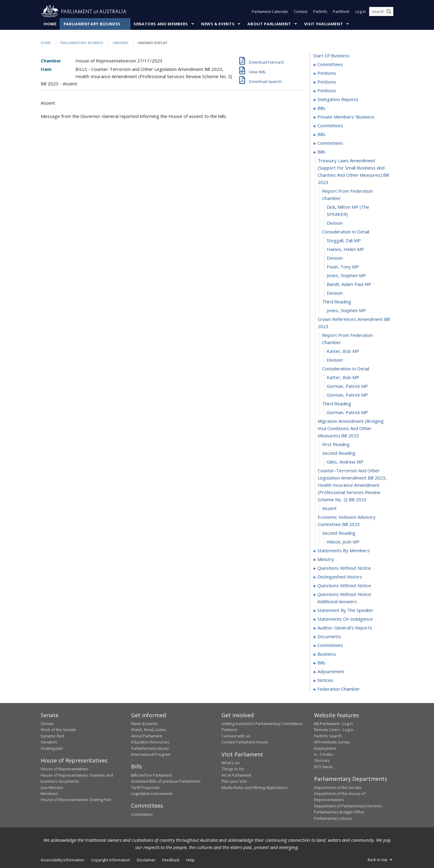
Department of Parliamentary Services (348, 806)
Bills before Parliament (152, 775)
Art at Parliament (236, 775)
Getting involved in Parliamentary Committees (262, 724)
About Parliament (269, 24)
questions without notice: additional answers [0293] (345, 598)
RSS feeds (324, 767)
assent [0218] (329, 508)
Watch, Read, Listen (149, 730)
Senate (47, 724)
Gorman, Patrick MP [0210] (347, 395)
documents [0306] (329, 636)
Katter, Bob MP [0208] (343, 377)
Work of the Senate (58, 730)
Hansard (120, 43)
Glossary (322, 760)
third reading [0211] (337, 404)
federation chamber (339, 689)
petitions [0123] (327, 90)
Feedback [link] (171, 860)
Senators (49, 742)
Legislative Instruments (152, 794)
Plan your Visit (234, 781)
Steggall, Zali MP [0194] (344, 240)
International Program (151, 754)
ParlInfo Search (328, 736)
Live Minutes (52, 787)
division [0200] (335, 293)
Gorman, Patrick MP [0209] (347, 386)
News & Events (218, 24)
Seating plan (52, 748)
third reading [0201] (337, 302)
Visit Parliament (324, 24)
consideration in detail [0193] (346, 232)
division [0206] (335, 360)
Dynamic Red (52, 736)
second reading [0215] (339, 453)
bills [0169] (321, 134)
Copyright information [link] (111, 860)
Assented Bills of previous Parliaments (166, 781)
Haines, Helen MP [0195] (345, 249)
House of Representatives (64, 769)
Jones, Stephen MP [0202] (346, 310)
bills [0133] (321, 108)
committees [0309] (330, 645)
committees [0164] (330, 125)
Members (49, 794)
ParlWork (341, 11)
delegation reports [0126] (338, 99)
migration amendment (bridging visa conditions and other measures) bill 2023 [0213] (351, 428)
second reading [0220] (339, 533)
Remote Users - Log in (334, 730)
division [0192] (335, 223)
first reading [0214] (336, 444)
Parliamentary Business (92, 24)
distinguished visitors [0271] (340, 577)
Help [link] (190, 860)
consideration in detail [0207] (346, 369)
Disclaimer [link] (146, 860)
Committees (142, 814)
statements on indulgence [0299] (345, 619)
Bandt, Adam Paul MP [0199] (349, 284)
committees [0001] (330, 64)
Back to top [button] (381, 860)
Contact (301, 11)
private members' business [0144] (346, 117)
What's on (231, 763)
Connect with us (236, 736)
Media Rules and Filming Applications (255, 787)
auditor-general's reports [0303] (345, 628)
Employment (325, 748)
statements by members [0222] (344, 550)
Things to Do (233, 769)
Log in (361, 11)
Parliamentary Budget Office (339, 812)
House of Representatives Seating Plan (76, 800)
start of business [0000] (331, 55)
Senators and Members (161, 24)
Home (50, 24)
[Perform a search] (389, 11)
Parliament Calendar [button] (270, 11)
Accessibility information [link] (63, 860)
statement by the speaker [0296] (345, 610)
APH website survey (332, 742)
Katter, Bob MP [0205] (343, 351)
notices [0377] (325, 680)
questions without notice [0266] (344, 568)
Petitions (230, 730)
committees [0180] (330, 143)
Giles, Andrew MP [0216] (345, 462)
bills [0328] (321, 663)
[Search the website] (381, 11)
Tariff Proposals (145, 787)
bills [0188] (321, 152)
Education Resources (150, 742)
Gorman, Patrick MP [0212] (347, 412)
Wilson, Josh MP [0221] (343, 542)
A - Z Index (324, 754)
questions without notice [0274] (344, 585)
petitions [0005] (327, 73)
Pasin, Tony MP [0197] (343, 267)
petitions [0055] (327, 82)
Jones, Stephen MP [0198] (346, 275)
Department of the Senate (338, 787)
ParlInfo (320, 11)
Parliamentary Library (150, 748)
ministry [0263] (326, 559)
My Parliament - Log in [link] (333, 724)
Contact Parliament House (245, 742)
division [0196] (335, 258)
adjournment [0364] (331, 671)
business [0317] (327, 654)
